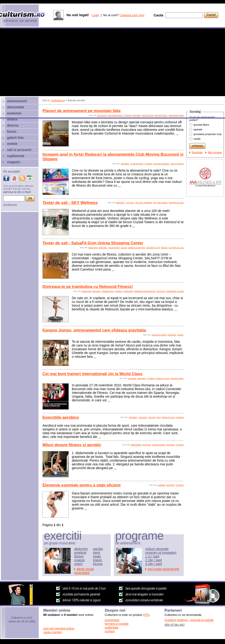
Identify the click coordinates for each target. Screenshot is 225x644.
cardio (118, 291)
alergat (147, 445)
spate (97, 556)
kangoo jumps (159, 335)
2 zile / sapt (154, 560)
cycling (130, 203)
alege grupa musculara (84, 571)
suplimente (16, 156)
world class (163, 378)
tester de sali (176, 203)
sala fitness (177, 164)
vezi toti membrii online (59, 628)
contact (110, 631)
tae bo (164, 248)
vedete (12, 144)
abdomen (81, 549)
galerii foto (15, 138)
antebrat (80, 553)
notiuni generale (157, 549)
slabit (180, 335)
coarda (180, 417)
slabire (161, 485)
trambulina (108, 291)
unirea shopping (136, 248)
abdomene (136, 445)
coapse (79, 560)
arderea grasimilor (145, 291)
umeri (78, 564)
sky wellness (160, 203)
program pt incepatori (161, 553)
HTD (146, 615)
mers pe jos (168, 417)
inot (159, 417)
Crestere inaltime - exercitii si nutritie (189, 620)
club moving (137, 164)
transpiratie (159, 445)
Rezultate (197, 152)
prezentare (112, 620)
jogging (143, 417)
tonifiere (128, 291)
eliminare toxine (175, 291)
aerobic (125, 164)
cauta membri (53, 632)
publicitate (112, 627)
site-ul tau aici (175, 625)
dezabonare (10, 204)
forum (12, 132)
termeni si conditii (117, 624)
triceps (98, 564)
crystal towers (143, 203)
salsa (124, 248)
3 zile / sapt (154, 564)
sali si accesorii (19, 150)
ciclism (152, 417)
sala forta (114, 248)
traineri (132, 378)
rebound (93, 248)
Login (95, 15)
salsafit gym (153, 248)
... (177, 133)
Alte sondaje (215, 152)
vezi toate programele (163, 569)
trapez (97, 560)
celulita (161, 291)
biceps (79, 556)
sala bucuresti (161, 164)
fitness (149, 164)
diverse (13, 125)
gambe (98, 549)
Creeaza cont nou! (132, 15)
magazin (14, 162)
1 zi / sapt (152, 556)
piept (96, 553)
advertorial (177, 378)
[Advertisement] (44, 73)
